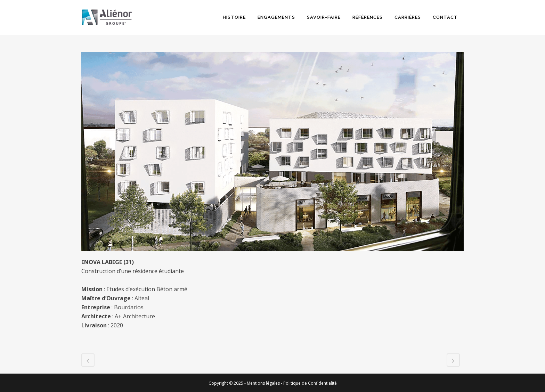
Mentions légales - (265, 383)
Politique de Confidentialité (310, 383)
